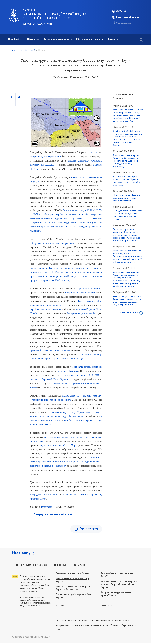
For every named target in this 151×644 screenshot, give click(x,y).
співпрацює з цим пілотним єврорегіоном (52, 243)
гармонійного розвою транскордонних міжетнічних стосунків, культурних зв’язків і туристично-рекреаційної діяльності (66, 462)
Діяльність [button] (33, 39)
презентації (46, 507)
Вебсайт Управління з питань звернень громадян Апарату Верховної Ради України (119, 585)
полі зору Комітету (68, 371)
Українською (122, 23)
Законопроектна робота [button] (58, 39)
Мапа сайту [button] (22, 554)
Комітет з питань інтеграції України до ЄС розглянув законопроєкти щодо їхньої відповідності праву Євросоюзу (126, 161)
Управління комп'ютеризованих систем (109, 621)
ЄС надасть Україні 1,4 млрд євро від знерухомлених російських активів (126, 198)
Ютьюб (79, 566)
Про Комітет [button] (15, 39)
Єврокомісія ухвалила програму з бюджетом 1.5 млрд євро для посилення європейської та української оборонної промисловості (127, 235)
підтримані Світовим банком (80, 293)
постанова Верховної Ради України (49, 379)
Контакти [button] (113, 39)
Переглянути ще (129, 313)
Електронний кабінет (126, 17)
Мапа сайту (106, 606)
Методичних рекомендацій (81, 313)
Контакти (60, 606)
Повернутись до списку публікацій (53, 515)
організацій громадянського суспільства (50, 350)
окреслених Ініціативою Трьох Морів (58, 445)
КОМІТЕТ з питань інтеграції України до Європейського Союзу (54, 14)
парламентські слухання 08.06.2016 (80, 375)
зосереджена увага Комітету (44, 495)
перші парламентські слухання (45, 309)
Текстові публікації (27, 50)
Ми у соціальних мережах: (31, 566)
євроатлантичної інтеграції (88, 367)
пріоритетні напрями (89, 289)
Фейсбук (60, 566)
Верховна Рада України (38, 24)
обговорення (60, 383)
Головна (12, 50)
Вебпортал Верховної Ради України (72, 574)
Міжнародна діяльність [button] (89, 39)
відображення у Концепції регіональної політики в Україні (64, 268)
